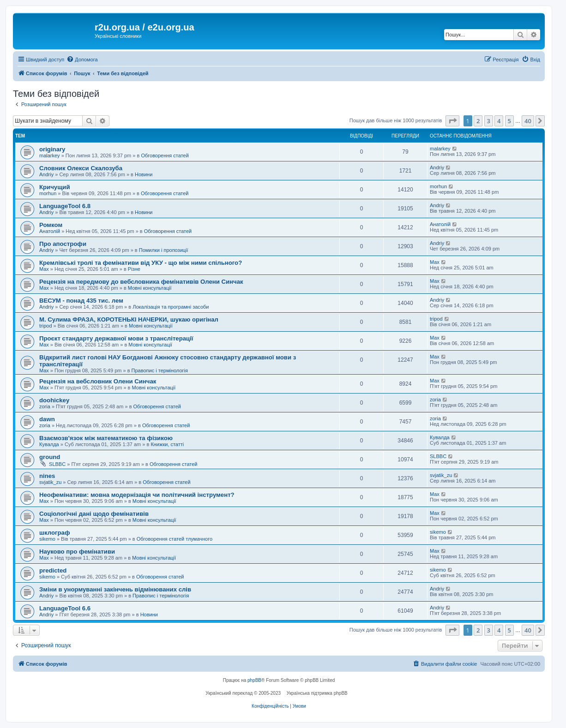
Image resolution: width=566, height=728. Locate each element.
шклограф (54, 533)
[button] (452, 121)
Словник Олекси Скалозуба (81, 168)
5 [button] (509, 121)
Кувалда (49, 444)
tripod (46, 326)
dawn (47, 419)
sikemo (47, 539)
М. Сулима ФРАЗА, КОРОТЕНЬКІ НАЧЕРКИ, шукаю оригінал (129, 319)
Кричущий (55, 187)
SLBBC (57, 464)
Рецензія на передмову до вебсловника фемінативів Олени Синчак (141, 282)
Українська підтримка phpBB (317, 693)
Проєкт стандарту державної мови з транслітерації (116, 338)
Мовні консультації (150, 288)
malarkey (50, 155)
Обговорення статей (165, 155)
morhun (48, 193)
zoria (45, 406)
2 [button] (478, 121)
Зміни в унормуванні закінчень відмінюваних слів (115, 589)
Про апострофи (63, 244)
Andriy (46, 174)
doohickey (54, 400)
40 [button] (528, 121)
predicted (53, 570)
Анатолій (50, 231)
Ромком (51, 225)
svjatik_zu (50, 482)
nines (47, 476)
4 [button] (499, 121)
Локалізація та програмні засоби (171, 307)
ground (50, 457)
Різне (134, 269)
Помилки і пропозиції (164, 250)
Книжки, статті (167, 444)
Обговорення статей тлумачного (175, 539)
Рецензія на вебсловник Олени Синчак (98, 381)
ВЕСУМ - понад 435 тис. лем (81, 301)
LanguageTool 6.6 (65, 608)
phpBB (254, 680)
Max (44, 269)
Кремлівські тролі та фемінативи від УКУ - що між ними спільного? (141, 263)
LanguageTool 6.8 (65, 206)
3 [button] (489, 121)
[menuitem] (82, 60)
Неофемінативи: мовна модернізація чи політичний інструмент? (137, 495)
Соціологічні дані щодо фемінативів (94, 514)
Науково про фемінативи (77, 552)
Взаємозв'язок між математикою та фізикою (106, 438)
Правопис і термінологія (160, 370)
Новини (144, 174)
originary (52, 149)
